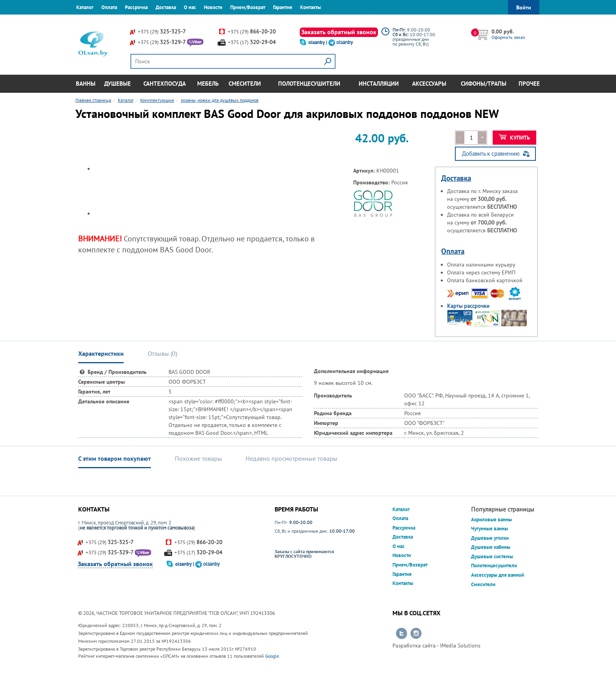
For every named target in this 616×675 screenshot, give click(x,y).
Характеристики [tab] (101, 353)
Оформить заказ (508, 37)
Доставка (166, 7)
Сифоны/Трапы (484, 84)
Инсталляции (379, 84)
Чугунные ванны (489, 529)
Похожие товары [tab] (198, 458)
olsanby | (318, 42)
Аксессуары (429, 84)
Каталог (85, 7)
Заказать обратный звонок (339, 32)
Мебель (208, 84)
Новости (213, 7)
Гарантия (283, 7)
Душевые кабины (491, 547)
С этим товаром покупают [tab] (115, 458)
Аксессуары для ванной (498, 575)
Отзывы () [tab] (162, 353)
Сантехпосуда (165, 84)
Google (272, 656)
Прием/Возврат (248, 7)
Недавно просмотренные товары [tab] (291, 458)
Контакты (311, 7)
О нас (190, 7)
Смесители (245, 84)
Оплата (109, 7)
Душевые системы (492, 556)
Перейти (401, 634)
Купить (514, 138)
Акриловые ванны (491, 520)
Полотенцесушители (309, 84)
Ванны (86, 84)
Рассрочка (136, 7)
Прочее (529, 84)
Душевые (117, 84)
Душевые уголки (490, 538)
